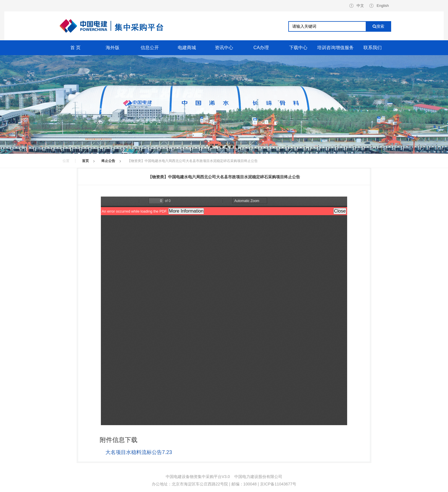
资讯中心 (224, 48)
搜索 (378, 26)
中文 (357, 6)
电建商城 (187, 48)
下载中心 (298, 48)
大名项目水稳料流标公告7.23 (139, 452)
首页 (85, 161)
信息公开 (150, 48)
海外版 (113, 48)
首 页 (75, 48)
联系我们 (373, 48)
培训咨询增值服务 (335, 48)
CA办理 (261, 48)
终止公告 (108, 161)
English (379, 6)
